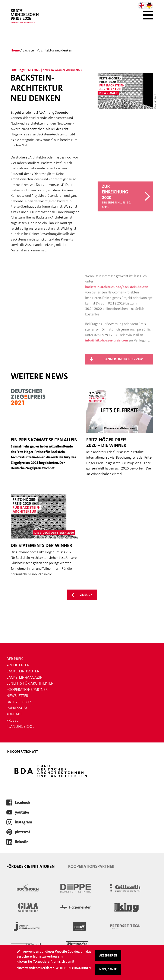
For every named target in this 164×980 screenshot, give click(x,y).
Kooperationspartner (27, 690)
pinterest (23, 832)
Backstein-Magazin (25, 677)
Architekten (18, 665)
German (149, 5)
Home (15, 50)
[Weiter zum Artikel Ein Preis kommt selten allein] (44, 429)
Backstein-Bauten (23, 671)
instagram (23, 822)
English (142, 5)
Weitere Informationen (73, 970)
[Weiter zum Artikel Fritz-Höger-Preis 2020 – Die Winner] (120, 432)
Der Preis (15, 659)
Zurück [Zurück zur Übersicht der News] (86, 595)
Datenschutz (19, 702)
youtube (22, 812)
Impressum (17, 708)
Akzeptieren (108, 957)
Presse (12, 720)
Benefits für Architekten (30, 683)
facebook (23, 802)
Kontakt (14, 714)
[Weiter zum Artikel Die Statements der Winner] (44, 535)
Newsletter (17, 696)
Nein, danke (108, 971)
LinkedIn (22, 842)
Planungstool (20, 726)
